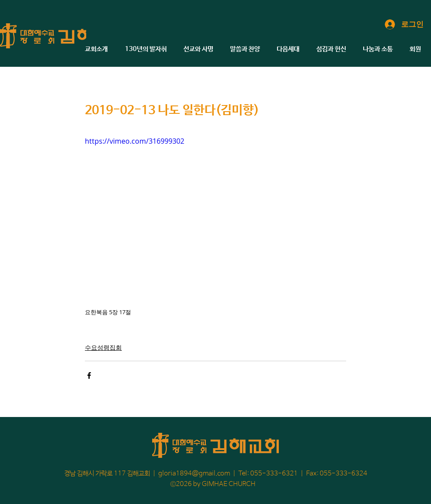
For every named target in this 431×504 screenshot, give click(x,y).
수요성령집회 (103, 347)
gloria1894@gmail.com (194, 473)
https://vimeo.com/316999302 (135, 141)
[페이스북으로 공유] (89, 375)
